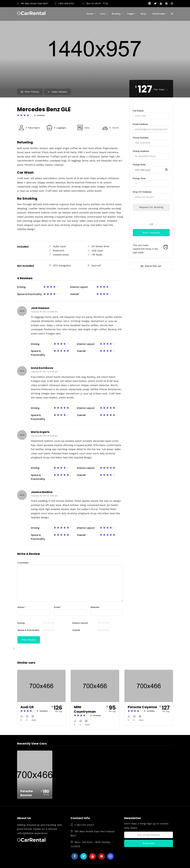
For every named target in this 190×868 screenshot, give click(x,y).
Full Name (151, 113)
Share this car (151, 266)
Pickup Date (151, 167)
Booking (116, 14)
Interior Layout (80, 623)
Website (95, 607)
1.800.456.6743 (64, 3)
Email (58, 607)
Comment (23, 563)
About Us (121, 864)
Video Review (57, 92)
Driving (21, 623)
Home (90, 14)
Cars (102, 14)
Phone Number (151, 140)
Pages (131, 14)
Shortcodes (159, 14)
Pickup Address (151, 154)
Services (146, 864)
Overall (76, 630)
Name (21, 607)
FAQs (156, 864)
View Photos (30, 92)
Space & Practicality (28, 630)
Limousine (134, 864)
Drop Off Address (151, 194)
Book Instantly (151, 232)
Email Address (151, 127)
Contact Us (167, 864)
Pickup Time (151, 181)
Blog (143, 14)
